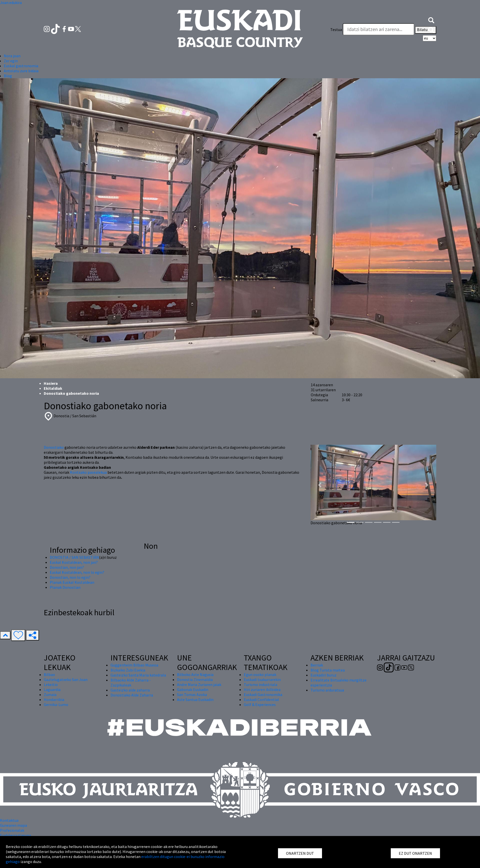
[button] (431, 19)
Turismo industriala (260, 684)
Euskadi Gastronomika (263, 694)
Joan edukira (11, 2)
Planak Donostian (65, 587)
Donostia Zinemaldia (195, 679)
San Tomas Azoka (192, 694)
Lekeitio (51, 684)
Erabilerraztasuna (15, 835)
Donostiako (54, 447)
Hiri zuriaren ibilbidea (262, 689)
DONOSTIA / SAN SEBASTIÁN (74, 557)
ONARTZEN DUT (300, 853)
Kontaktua (9, 820)
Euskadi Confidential (261, 699)
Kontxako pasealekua (88, 472)
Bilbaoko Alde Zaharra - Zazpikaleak (131, 682)
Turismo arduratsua (327, 690)
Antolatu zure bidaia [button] (21, 71)
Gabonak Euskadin (193, 689)
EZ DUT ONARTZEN (415, 853)
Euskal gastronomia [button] (21, 66)
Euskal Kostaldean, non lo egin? (77, 572)
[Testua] (378, 29)
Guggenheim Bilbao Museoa (134, 665)
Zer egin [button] (11, 61)
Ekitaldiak (53, 388)
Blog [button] (8, 76)
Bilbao (49, 674)
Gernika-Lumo (56, 704)
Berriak (317, 665)
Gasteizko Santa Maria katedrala (138, 675)
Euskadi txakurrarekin (262, 679)
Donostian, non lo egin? (70, 577)
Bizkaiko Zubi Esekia (128, 670)
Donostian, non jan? (67, 567)
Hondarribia (54, 699)
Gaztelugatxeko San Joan (66, 679)
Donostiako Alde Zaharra (132, 695)
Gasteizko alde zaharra (130, 690)
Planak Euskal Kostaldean (72, 582)
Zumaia (50, 694)
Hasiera (51, 383)
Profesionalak (12, 830)
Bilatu (426, 30)
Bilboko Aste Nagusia (195, 674)
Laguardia (52, 689)
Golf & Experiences (260, 704)
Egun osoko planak (260, 674)
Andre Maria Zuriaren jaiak (199, 684)
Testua (336, 29)
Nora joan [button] (12, 56)
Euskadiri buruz (323, 675)
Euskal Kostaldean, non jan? (74, 562)
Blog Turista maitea (328, 670)
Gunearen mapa (13, 825)
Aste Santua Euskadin (195, 699)
